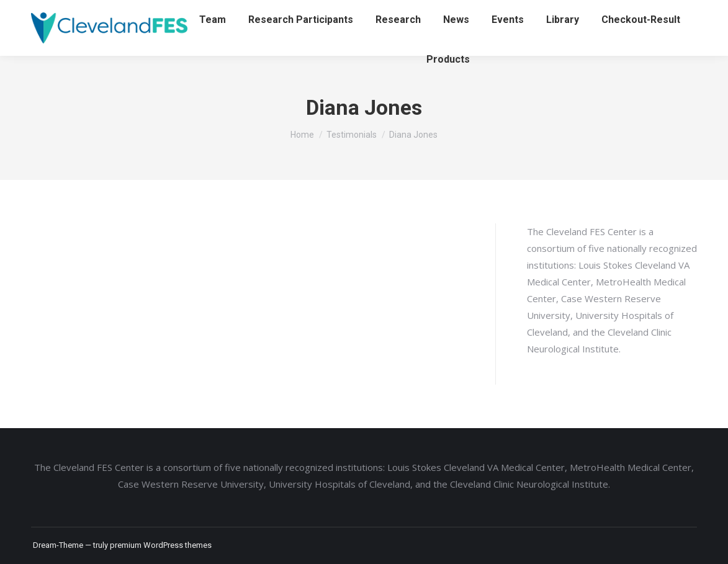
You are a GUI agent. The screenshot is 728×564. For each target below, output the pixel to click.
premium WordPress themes (161, 545)
